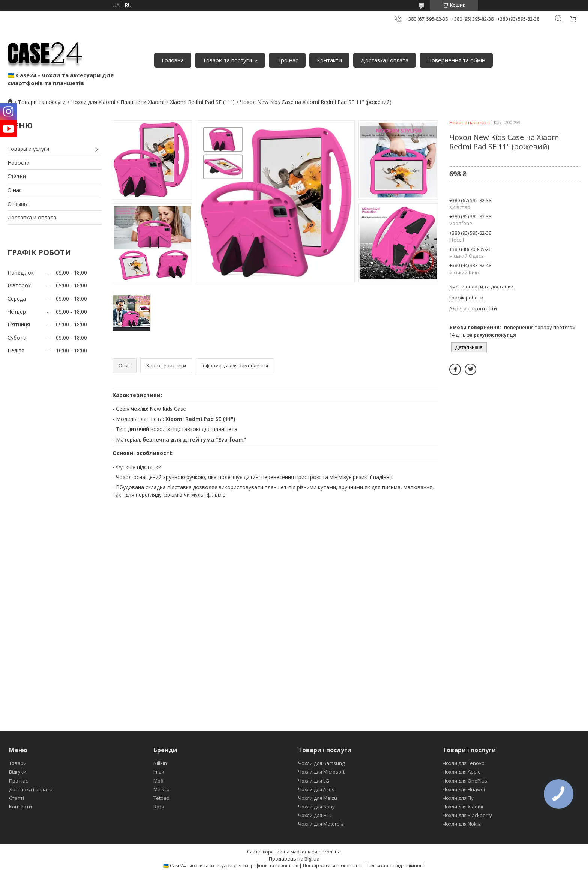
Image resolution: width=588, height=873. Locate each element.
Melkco (161, 789)
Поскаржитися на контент (332, 866)
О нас (15, 190)
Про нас (287, 60)
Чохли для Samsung (321, 763)
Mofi (158, 781)
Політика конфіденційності (395, 866)
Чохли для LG (314, 781)
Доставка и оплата (32, 217)
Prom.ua (331, 852)
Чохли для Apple (462, 772)
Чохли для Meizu (318, 798)
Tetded (161, 798)
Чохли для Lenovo (463, 763)
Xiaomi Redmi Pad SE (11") (202, 102)
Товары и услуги (28, 149)
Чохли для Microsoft (321, 772)
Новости (19, 163)
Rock (159, 807)
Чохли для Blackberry (467, 815)
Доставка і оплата (385, 60)
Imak (159, 772)
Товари (18, 763)
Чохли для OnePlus (465, 781)
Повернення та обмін (456, 60)
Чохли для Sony (316, 807)
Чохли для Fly (458, 798)
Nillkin (160, 763)
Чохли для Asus (316, 789)
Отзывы (18, 204)
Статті (16, 798)
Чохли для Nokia (462, 824)
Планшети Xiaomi (142, 102)
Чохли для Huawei (464, 789)
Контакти (329, 60)
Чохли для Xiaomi (93, 102)
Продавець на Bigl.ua (294, 859)
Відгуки (18, 772)
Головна (173, 60)
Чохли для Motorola (321, 824)
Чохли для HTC (315, 815)
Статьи (17, 176)
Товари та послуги (227, 60)
